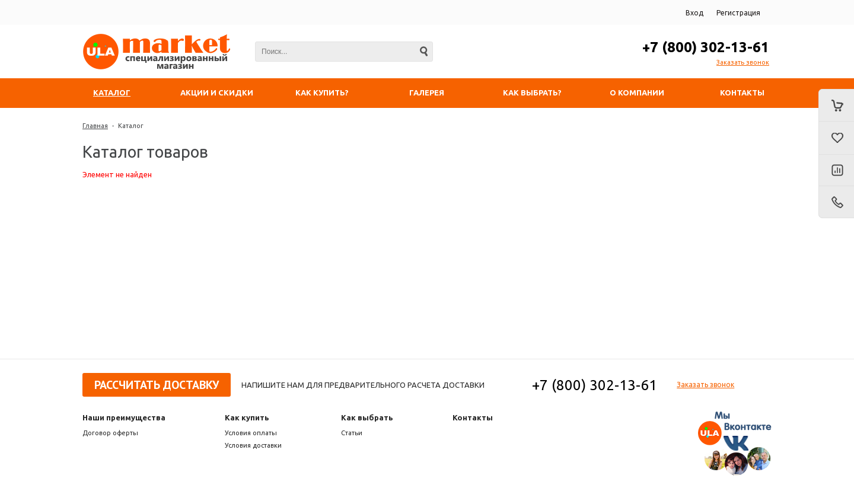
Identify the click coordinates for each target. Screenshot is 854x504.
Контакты (473, 417)
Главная (95, 126)
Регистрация (738, 13)
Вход (694, 13)
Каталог (131, 126)
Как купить (247, 417)
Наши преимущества (124, 417)
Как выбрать (367, 417)
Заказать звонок (743, 62)
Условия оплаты (251, 433)
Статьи (352, 433)
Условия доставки (253, 445)
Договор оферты (110, 433)
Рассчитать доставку (157, 385)
